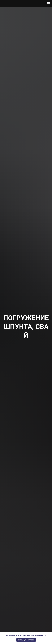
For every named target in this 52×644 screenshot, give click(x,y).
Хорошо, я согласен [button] (26, 640)
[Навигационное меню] (48, 3)
